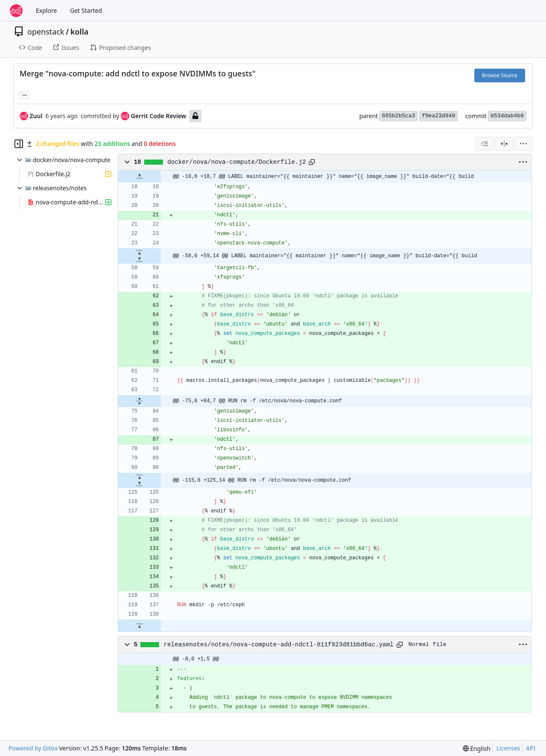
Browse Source (500, 75)
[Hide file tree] (19, 144)
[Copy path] (312, 162)
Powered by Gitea (33, 748)
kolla (79, 32)
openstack (46, 32)
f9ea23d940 (439, 116)
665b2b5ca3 (398, 116)
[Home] (16, 11)
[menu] (523, 144)
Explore (46, 10)
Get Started (86, 10)
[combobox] (485, 144)
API (531, 748)
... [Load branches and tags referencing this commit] (25, 94)
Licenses (508, 748)
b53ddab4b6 (507, 116)
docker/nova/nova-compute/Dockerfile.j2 (237, 162)
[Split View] (504, 144)
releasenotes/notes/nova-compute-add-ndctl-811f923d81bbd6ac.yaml (279, 645)
